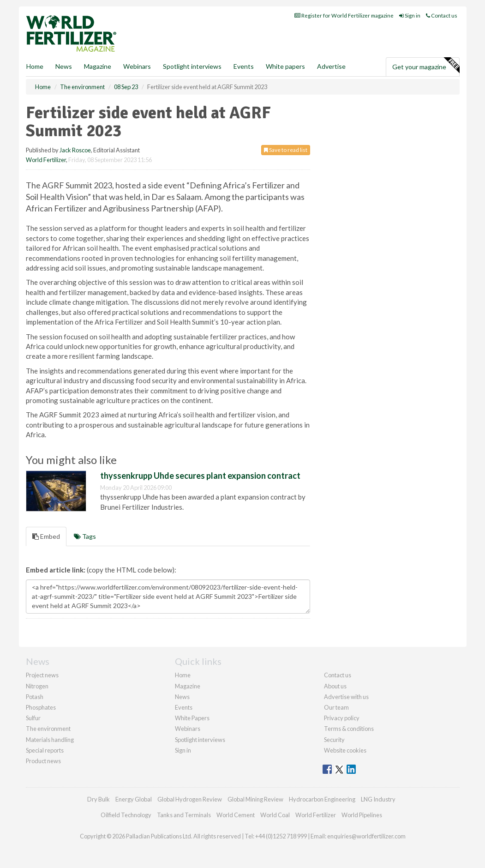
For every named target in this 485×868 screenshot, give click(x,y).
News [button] (64, 66)
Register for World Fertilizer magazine (344, 15)
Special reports (45, 750)
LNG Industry (378, 799)
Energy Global (134, 799)
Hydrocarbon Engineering (322, 799)
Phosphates (41, 707)
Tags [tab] (85, 536)
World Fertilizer (46, 160)
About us (335, 686)
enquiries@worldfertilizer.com (366, 836)
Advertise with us (346, 697)
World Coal (275, 815)
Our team (336, 707)
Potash (35, 697)
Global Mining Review (255, 799)
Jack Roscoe (75, 150)
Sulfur (33, 718)
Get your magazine (426, 66)
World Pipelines (362, 815)
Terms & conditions (349, 729)
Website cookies (345, 750)
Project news (42, 675)
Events (244, 66)
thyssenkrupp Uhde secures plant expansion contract (200, 476)
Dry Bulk (99, 799)
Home (35, 66)
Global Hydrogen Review (190, 799)
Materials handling (50, 740)
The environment (48, 729)
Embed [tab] (46, 536)
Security (334, 740)
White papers (285, 66)
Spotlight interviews (192, 66)
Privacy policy (342, 718)
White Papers (192, 718)
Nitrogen (37, 686)
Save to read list (286, 150)
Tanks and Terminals (184, 815)
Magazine (98, 66)
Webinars (137, 66)
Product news (43, 761)
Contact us (442, 15)
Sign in (410, 15)
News (182, 697)
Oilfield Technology (126, 815)
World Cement (236, 815)
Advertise (331, 66)
